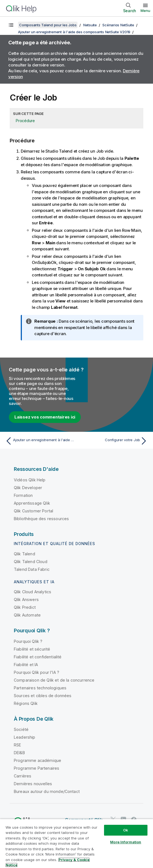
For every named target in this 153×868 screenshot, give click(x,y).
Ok (126, 830)
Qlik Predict (25, 607)
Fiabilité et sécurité (32, 649)
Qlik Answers (26, 599)
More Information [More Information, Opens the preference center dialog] (126, 842)
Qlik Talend (24, 554)
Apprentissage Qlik (32, 503)
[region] (76, 843)
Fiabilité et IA (26, 665)
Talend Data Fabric (32, 569)
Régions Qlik (26, 703)
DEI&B (19, 753)
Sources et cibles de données (43, 696)
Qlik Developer (28, 488)
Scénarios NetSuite (118, 25)
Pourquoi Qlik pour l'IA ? (37, 672)
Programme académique (37, 760)
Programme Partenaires (37, 768)
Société (21, 729)
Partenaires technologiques (40, 688)
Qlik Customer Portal (33, 511)
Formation (23, 495)
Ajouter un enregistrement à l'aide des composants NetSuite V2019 (74, 32)
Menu (145, 11)
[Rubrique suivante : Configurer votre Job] (113, 441)
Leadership (25, 737)
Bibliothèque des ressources (41, 519)
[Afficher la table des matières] (11, 25)
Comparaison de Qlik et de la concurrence (54, 680)
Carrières (23, 776)
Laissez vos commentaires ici (45, 417)
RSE (17, 745)
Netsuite (90, 25)
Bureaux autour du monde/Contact (47, 791)
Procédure (25, 121)
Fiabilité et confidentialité (38, 657)
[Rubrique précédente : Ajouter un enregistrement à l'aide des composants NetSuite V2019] (40, 441)
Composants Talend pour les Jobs (48, 25)
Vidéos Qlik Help (30, 480)
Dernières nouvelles (33, 784)
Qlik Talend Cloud (31, 562)
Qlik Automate (27, 615)
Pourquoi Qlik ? (28, 641)
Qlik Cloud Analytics (33, 592)
